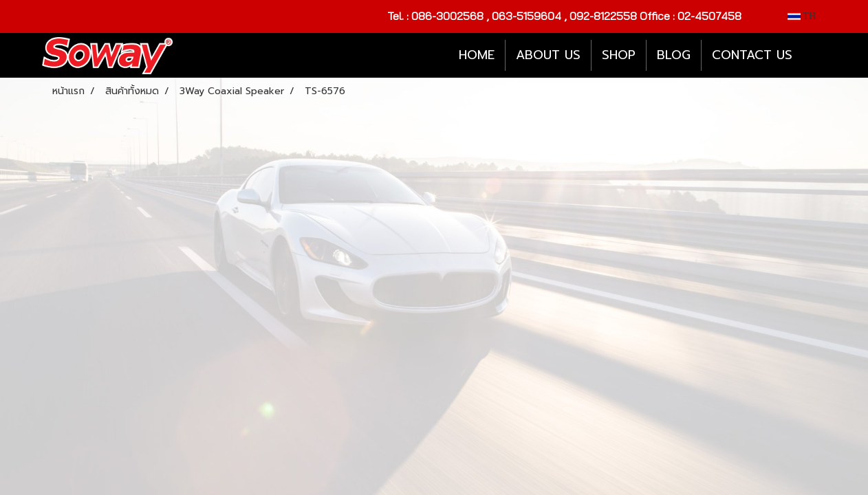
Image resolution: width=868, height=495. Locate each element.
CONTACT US (752, 55)
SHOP (619, 55)
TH (802, 16)
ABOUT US (548, 55)
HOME (477, 55)
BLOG (674, 55)
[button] (815, 56)
